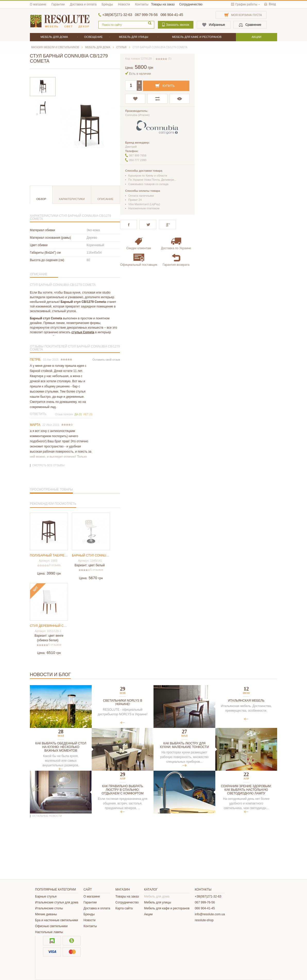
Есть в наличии (140, 74)
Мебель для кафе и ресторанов (167, 908)
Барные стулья (46, 896)
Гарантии (58, 4)
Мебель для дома (157, 896)
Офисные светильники (51, 926)
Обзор (41, 199)
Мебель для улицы (157, 902)
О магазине (38, 4)
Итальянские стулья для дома (57, 902)
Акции (148, 914)
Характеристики (72, 199)
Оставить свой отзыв (106, 360)
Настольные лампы (49, 932)
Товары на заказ (163, 4)
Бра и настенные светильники (57, 920)
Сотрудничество (191, 4)
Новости (124, 4)
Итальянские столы (49, 908)
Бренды (107, 4)
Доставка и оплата (83, 4)
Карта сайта (124, 908)
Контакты (142, 4)
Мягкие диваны (46, 914)
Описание (105, 199)
